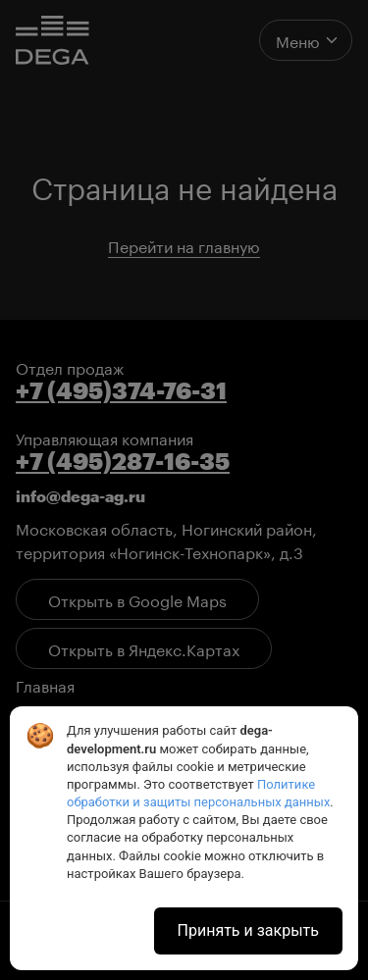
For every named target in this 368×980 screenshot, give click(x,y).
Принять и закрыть (248, 930)
